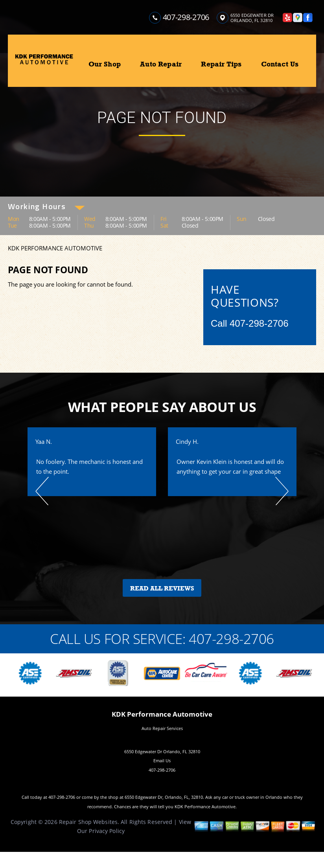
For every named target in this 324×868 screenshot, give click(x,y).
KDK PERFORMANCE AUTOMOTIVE (55, 248)
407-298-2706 (186, 17)
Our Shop (105, 64)
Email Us (162, 760)
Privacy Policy (107, 831)
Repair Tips (221, 64)
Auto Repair (161, 64)
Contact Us (280, 64)
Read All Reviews (162, 588)
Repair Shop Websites (88, 822)
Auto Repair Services (162, 728)
